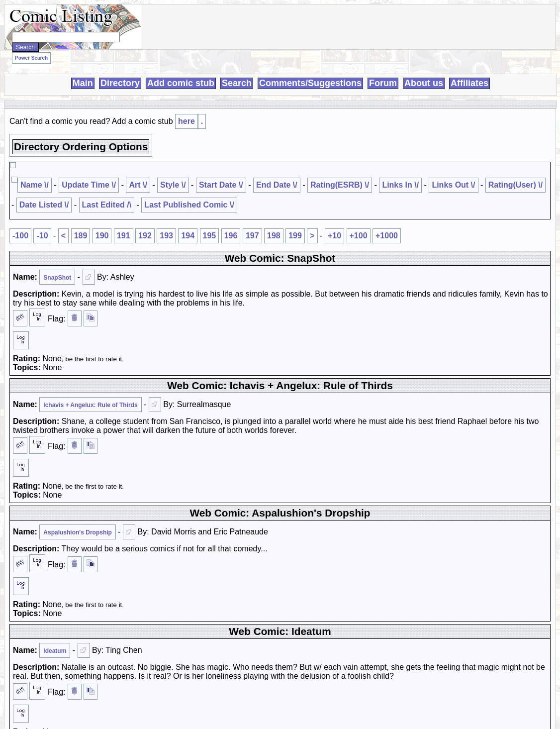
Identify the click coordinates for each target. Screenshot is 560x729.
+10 (334, 236)
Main (83, 83)
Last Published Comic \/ (189, 205)
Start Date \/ (221, 185)
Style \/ (173, 185)
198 (274, 236)
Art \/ (138, 185)
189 (81, 236)
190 (102, 236)
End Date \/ (277, 185)
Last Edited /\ (107, 205)
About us (424, 83)
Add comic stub (181, 83)
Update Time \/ (89, 185)
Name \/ (35, 185)
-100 (20, 236)
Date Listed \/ (44, 205)
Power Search (31, 58)
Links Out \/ (453, 185)
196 (231, 236)
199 (295, 236)
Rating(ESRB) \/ (340, 185)
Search (237, 83)
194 (188, 236)
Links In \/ (400, 185)
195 (210, 236)
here (187, 121)
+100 (359, 236)
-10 (42, 236)
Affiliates (469, 83)
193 (166, 236)
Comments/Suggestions (310, 83)
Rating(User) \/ (515, 185)
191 (124, 236)
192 (145, 236)
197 (252, 236)
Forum (383, 83)
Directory (120, 83)
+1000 (387, 236)
